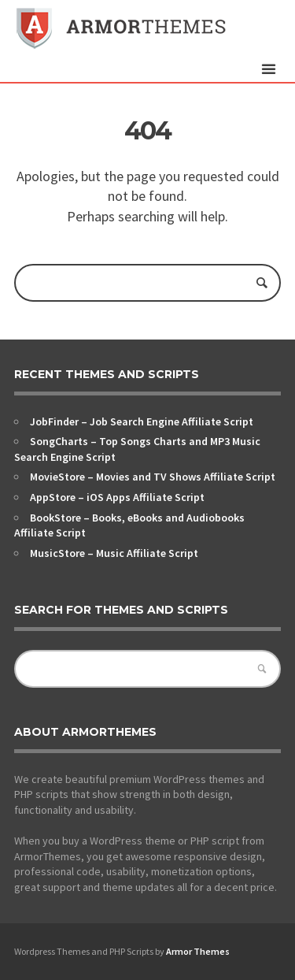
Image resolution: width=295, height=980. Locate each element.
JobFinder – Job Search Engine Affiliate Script (142, 421)
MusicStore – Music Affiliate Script (114, 553)
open (268, 69)
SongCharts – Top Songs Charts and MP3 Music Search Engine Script (137, 449)
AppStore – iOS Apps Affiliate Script (117, 497)
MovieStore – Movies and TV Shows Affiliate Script (153, 477)
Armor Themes (198, 951)
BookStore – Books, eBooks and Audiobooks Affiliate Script (129, 525)
